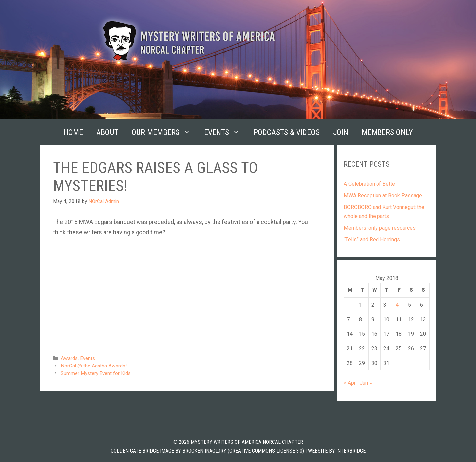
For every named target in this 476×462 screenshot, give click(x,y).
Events (225, 132)
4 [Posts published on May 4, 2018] (397, 305)
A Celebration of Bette (369, 184)
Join (341, 132)
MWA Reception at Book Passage (383, 195)
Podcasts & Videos (287, 132)
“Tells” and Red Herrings (372, 239)
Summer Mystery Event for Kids (96, 373)
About (107, 132)
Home (73, 132)
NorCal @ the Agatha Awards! (94, 366)
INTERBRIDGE (351, 451)
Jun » (366, 383)
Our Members (164, 132)
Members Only (387, 132)
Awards (69, 358)
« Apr (350, 383)
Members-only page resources (380, 228)
